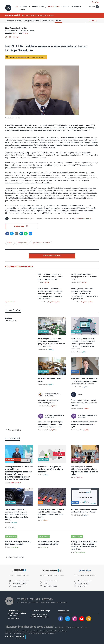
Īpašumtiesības (80, 552)
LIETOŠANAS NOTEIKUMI (17, 613)
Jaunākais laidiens (51, 581)
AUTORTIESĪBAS (14, 618)
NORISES (35, 7)
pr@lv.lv (46, 617)
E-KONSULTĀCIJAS (75, 7)
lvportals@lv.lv (42, 614)
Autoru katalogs (84, 584)
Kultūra (45, 520)
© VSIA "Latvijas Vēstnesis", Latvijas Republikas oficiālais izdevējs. (30, 633)
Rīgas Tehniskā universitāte (16, 28)
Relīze (15, 33)
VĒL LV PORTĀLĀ (13, 438)
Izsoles (46, 584)
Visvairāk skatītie (20, 584)
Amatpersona (22, 243)
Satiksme (14, 523)
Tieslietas (79, 478)
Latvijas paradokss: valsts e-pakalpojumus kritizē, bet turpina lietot (84, 277)
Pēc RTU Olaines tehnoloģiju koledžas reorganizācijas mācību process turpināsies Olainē (51, 277)
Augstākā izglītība (54, 302)
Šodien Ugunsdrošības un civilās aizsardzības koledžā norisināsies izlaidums (84, 403)
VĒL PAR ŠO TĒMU (13, 310)
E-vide (84, 282)
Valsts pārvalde (16, 483)
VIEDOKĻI (43, 7)
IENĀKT (96, 2)
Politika (46, 475)
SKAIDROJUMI (25, 7)
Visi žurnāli (82, 586)
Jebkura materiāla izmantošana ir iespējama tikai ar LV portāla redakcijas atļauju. (36, 631)
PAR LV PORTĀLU (14, 611)
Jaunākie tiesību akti (21, 581)
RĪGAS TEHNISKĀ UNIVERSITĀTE (19, 267)
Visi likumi (17, 586)
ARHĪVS (22, 10)
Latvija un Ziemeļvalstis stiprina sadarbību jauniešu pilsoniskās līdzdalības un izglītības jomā (51, 424)
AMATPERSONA (11, 321)
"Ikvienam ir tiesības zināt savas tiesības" (30, 627)
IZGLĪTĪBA (9, 318)
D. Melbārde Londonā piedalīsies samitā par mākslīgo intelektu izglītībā (84, 424)
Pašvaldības (15, 547)
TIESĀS (64, 7)
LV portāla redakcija (40, 611)
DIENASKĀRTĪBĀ (54, 7)
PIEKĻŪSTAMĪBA (14, 616)
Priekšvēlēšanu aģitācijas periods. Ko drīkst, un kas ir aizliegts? (51, 469)
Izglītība (25, 33)
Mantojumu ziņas (50, 586)
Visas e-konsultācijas (16, 557)
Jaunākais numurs (85, 581)
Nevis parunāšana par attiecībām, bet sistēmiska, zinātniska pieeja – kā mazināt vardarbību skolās (85, 381)
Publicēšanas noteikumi (84, 219)
